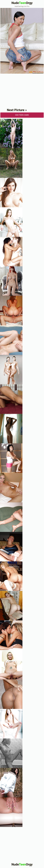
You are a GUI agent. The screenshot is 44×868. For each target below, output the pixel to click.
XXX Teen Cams (22, 115)
